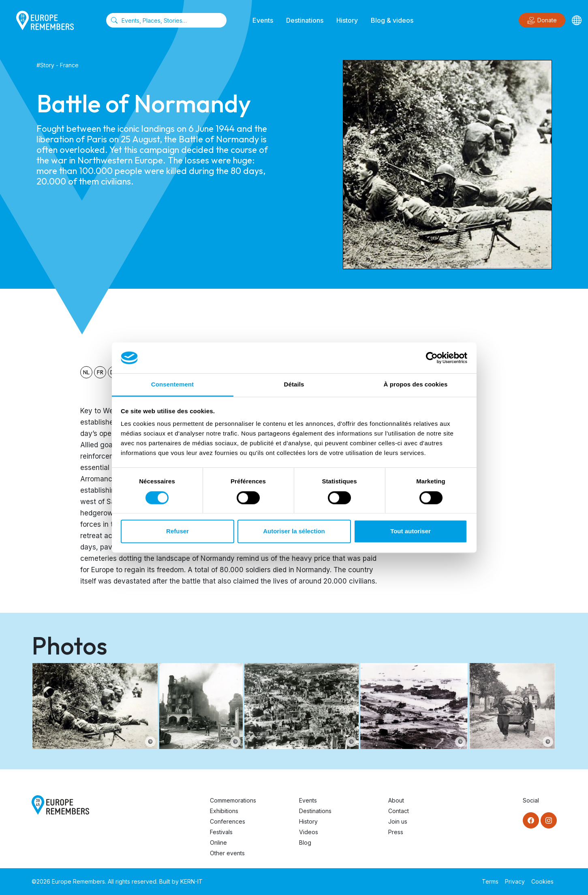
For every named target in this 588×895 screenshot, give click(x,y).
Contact (399, 811)
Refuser (177, 531)
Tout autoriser (411, 531)
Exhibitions (224, 811)
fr (100, 372)
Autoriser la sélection (294, 531)
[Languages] (577, 20)
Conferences (228, 821)
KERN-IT (191, 881)
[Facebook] (531, 820)
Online (218, 842)
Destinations (305, 20)
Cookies (542, 881)
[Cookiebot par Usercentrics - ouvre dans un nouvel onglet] (432, 358)
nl (86, 372)
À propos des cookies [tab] (416, 385)
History (347, 20)
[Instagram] (549, 820)
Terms (490, 881)
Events (263, 20)
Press (396, 832)
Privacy (515, 881)
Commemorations (233, 800)
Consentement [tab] (172, 385)
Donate (542, 21)
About (396, 800)
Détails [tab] (294, 385)
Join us (398, 821)
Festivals (221, 832)
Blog (305, 842)
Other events (227, 853)
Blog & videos (392, 20)
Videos (309, 832)
